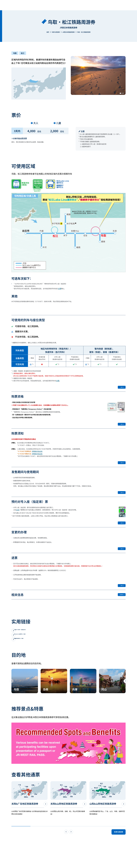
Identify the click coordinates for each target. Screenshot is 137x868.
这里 (60, 289)
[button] (119, 93)
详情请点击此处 (37, 456)
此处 (18, 520)
